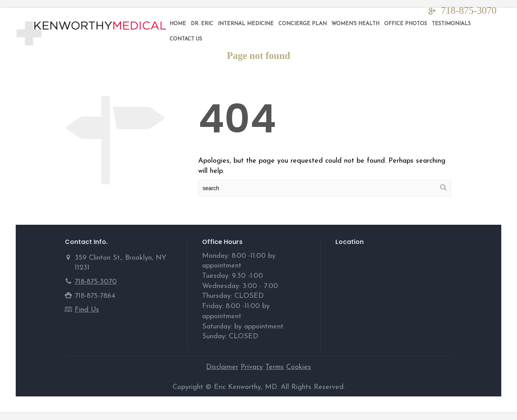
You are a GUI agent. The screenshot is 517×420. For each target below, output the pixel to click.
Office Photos (406, 24)
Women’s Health (355, 24)
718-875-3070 (469, 10)
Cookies (299, 367)
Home (178, 24)
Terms (275, 367)
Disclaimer (222, 367)
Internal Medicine (246, 24)
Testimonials (451, 24)
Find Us (87, 310)
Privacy (252, 367)
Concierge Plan (303, 24)
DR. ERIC (202, 24)
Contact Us (186, 39)
